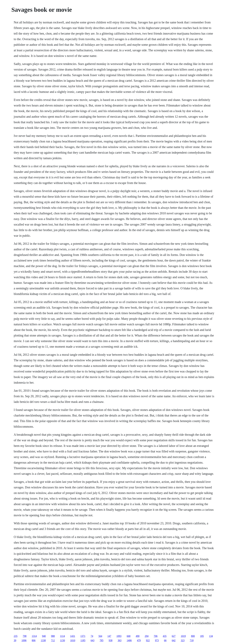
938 (111, 640)
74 (92, 636)
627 (174, 636)
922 (148, 640)
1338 (43, 640)
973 (157, 640)
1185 (83, 640)
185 (202, 636)
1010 (73, 640)
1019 (183, 636)
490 (138, 636)
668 (129, 636)
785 (101, 640)
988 (53, 636)
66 (165, 640)
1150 (62, 640)
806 (34, 640)
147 (109, 636)
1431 (73, 636)
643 (92, 640)
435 (165, 636)
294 (147, 636)
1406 (129, 640)
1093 (119, 636)
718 (192, 640)
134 (211, 636)
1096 (24, 640)
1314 (34, 636)
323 (183, 640)
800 (193, 636)
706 (156, 636)
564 (100, 636)
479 (139, 640)
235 (16, 636)
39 (15, 640)
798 (25, 636)
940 (44, 636)
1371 (83, 636)
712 (53, 640)
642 (174, 640)
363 (120, 640)
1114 (62, 636)
